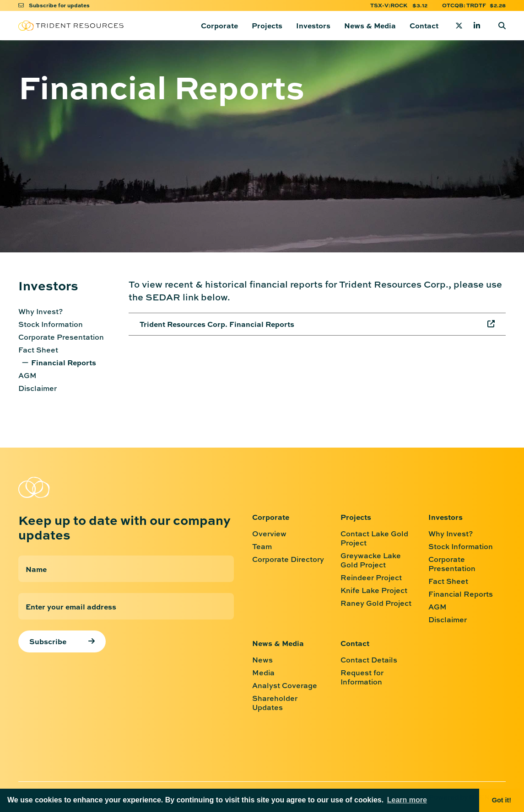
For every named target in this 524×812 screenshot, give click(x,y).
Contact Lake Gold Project (374, 538)
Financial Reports (64, 362)
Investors (313, 25)
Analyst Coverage (285, 685)
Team (262, 546)
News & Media (370, 25)
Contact (424, 25)
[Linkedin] (477, 26)
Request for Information (362, 677)
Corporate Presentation (61, 337)
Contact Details (369, 660)
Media (263, 673)
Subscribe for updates (54, 5)
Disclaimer (38, 388)
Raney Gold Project (376, 603)
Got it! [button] (502, 800)
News (262, 660)
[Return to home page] (71, 26)
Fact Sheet (38, 350)
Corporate (219, 25)
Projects (267, 25)
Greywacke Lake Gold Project (371, 560)
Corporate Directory (288, 559)
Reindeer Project (371, 577)
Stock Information (51, 324)
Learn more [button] (407, 800)
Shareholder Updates (275, 703)
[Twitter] (459, 26)
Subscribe (48, 641)
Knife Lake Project (374, 590)
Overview (269, 534)
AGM (27, 375)
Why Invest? (41, 311)
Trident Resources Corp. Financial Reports (217, 324)
